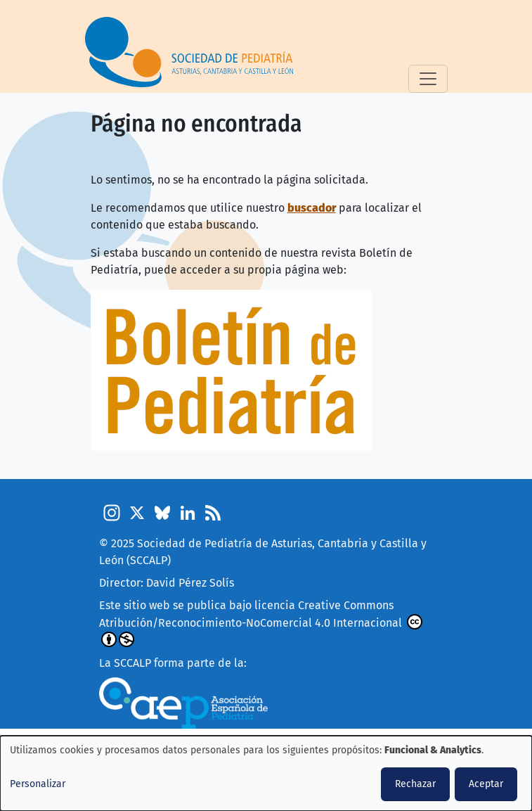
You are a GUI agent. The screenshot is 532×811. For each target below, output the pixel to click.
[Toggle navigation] (428, 79)
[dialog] (266, 773)
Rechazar (415, 784)
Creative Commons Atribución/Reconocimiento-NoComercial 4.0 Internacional (261, 623)
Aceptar (486, 784)
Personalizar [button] (38, 784)
